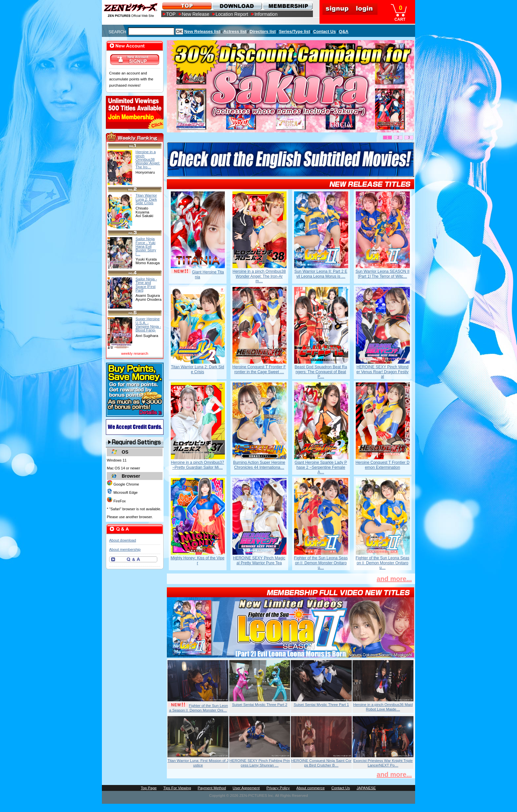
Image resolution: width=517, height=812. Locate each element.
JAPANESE (366, 788)
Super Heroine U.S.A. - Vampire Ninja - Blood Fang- (148, 324)
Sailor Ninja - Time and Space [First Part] (146, 285)
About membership (125, 549)
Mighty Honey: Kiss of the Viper (197, 560)
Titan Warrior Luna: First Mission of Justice (198, 763)
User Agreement (246, 788)
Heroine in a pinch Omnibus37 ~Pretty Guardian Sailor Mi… (197, 465)
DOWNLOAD (237, 6)
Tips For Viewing (177, 788)
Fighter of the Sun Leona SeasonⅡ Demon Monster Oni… (199, 708)
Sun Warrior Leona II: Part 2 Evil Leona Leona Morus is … (321, 274)
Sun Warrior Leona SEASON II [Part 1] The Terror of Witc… (382, 274)
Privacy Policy (278, 788)
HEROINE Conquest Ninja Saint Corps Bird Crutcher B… (321, 763)
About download (122, 540)
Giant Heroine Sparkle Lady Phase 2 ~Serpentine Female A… (321, 467)
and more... (394, 579)
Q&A (344, 31)
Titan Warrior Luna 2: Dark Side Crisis (197, 369)
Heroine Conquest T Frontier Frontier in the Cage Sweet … (259, 369)
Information (266, 14)
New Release (196, 14)
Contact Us (325, 31)
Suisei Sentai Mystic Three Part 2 (260, 705)
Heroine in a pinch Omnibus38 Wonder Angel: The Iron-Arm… (259, 276)
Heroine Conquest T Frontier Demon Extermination (382, 465)
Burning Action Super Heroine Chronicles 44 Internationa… (259, 465)
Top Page (149, 788)
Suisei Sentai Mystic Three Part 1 (321, 705)
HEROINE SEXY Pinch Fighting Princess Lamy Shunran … (260, 763)
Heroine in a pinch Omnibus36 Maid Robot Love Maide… (383, 707)
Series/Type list (294, 31)
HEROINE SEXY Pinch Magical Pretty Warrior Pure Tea (259, 560)
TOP (171, 14)
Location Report (232, 14)
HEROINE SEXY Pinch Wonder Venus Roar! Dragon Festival (382, 372)
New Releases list (202, 31)
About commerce (311, 788)
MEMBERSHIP (287, 6)
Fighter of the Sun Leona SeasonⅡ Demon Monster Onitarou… (321, 563)
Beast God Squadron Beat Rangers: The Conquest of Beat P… (321, 372)
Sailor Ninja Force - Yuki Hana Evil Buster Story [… (146, 246)
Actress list (235, 31)
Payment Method (212, 788)
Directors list (263, 31)
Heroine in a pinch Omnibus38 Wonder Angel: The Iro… (148, 159)
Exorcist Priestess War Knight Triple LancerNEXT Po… (383, 763)
